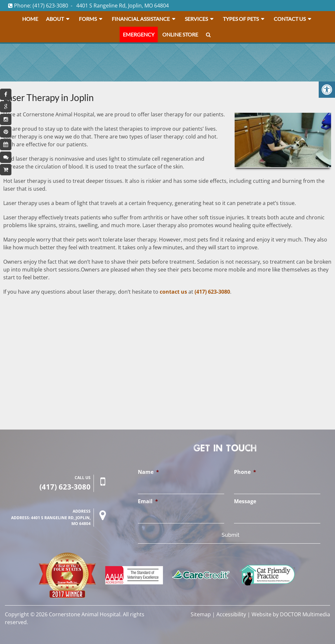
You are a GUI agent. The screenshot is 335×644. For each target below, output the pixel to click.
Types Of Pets (241, 19)
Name (148, 472)
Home (30, 19)
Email (148, 501)
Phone (245, 472)
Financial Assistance (141, 19)
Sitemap (201, 614)
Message (245, 501)
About (55, 19)
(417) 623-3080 (50, 6)
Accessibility (231, 614)
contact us (173, 292)
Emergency (139, 34)
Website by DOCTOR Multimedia (291, 614)
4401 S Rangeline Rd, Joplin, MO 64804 (123, 6)
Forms (88, 19)
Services (196, 19)
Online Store (180, 34)
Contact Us (290, 19)
